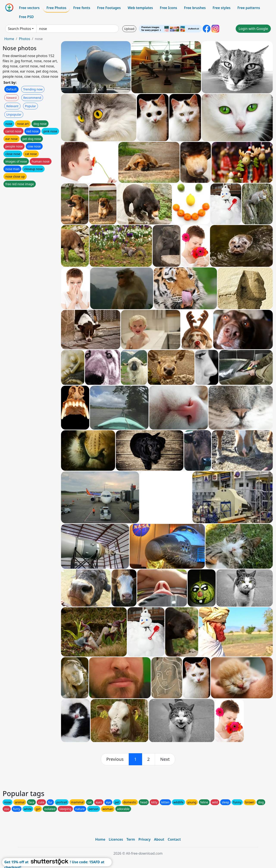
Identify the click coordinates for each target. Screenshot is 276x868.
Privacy (144, 839)
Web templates (140, 8)
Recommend (32, 98)
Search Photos (20, 29)
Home (9, 39)
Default (11, 89)
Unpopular (14, 114)
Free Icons (168, 8)
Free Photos (56, 8)
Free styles (222, 8)
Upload (129, 29)
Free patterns (249, 8)
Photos (24, 39)
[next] (165, 759)
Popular (31, 106)
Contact (174, 839)
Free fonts (82, 8)
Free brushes (195, 8)
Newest (12, 98)
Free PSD (26, 17)
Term (131, 839)
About (159, 839)
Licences (116, 839)
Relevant (12, 106)
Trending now (33, 89)
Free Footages (109, 8)
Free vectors (29, 8)
